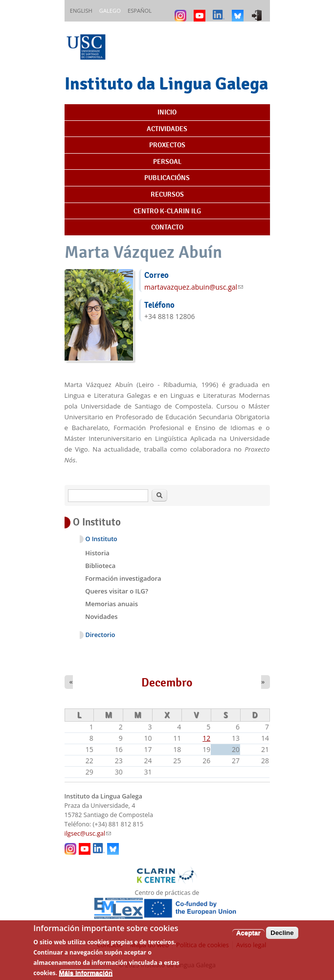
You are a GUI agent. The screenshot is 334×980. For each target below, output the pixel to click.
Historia (97, 553)
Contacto (167, 227)
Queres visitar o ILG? (117, 591)
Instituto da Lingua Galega (166, 83)
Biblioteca (100, 566)
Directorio (100, 635)
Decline (282, 939)
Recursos (167, 194)
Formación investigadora (123, 578)
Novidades (101, 616)
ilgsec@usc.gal (88, 833)
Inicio (167, 112)
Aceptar (248, 939)
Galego (110, 11)
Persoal (167, 161)
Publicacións (167, 178)
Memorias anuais (111, 604)
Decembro (167, 683)
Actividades (167, 129)
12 (206, 738)
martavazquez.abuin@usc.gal (194, 287)
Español (140, 11)
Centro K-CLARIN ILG (167, 211)
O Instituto (101, 539)
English (81, 11)
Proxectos (167, 145)
